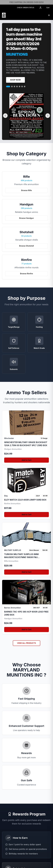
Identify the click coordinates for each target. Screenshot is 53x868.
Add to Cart (27, 492)
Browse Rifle (26, 190)
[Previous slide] (5, 116)
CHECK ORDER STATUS (26, 8)
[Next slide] (48, 116)
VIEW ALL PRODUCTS (26, 675)
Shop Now (15, 80)
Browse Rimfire (27, 274)
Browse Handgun (27, 218)
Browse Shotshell (26, 246)
